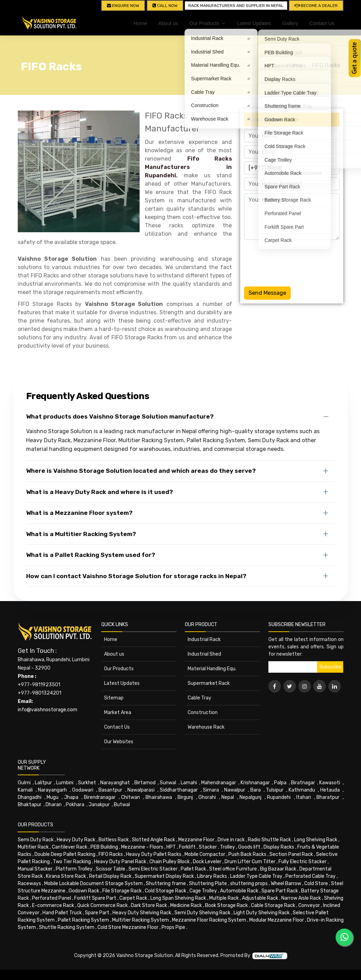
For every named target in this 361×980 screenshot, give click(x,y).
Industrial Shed (204, 654)
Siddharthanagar (179, 790)
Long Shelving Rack (316, 840)
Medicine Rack (186, 905)
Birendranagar (100, 797)
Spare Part (97, 913)
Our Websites (119, 742)
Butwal (122, 805)
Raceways (29, 884)
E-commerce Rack (53, 905)
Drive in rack (231, 840)
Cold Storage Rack (166, 891)
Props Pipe (173, 927)
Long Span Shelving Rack (178, 898)
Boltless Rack (114, 840)
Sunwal (168, 783)
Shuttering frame (166, 884)
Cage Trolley (203, 891)
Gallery (290, 23)
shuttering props (249, 884)
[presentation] (297, 262)
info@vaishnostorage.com (48, 710)
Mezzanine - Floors (142, 847)
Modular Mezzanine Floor (277, 920)
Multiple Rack (224, 898)
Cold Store (316, 884)
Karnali (25, 790)
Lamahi (189, 783)
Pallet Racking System (83, 920)
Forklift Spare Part (95, 898)
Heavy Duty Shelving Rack (142, 913)
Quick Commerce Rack (103, 905)
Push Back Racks (247, 854)
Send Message (267, 293)
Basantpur (110, 790)
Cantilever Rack (70, 847)
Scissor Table (111, 869)
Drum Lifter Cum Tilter (250, 862)
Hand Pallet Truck (62, 913)
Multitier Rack (33, 847)
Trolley (227, 847)
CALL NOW (165, 6)
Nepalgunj (250, 797)
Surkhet (87, 783)
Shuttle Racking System (67, 927)
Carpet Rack (133, 898)
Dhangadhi (30, 797)
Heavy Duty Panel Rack (120, 862)
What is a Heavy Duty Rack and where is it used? (100, 492)
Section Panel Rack (291, 854)
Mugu (53, 797)
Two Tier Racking (72, 862)
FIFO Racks (326, 65)
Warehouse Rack (206, 727)
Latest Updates (254, 23)
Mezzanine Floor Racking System (209, 920)
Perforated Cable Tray (311, 876)
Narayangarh (52, 790)
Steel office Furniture (233, 869)
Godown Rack (84, 891)
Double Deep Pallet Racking (65, 854)
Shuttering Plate (208, 884)
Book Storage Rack (226, 905)
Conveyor (309, 905)
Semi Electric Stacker (153, 869)
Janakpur (99, 805)
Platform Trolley (74, 869)
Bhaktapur (30, 805)
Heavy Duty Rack (76, 840)
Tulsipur (275, 790)
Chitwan (131, 797)
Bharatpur (328, 797)
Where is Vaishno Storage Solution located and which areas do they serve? (141, 471)
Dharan (54, 805)
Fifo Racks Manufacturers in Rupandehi (189, 167)
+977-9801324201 (40, 693)
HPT (171, 847)
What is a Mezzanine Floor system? (79, 513)
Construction (203, 712)
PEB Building (104, 847)
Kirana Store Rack (66, 876)
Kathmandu (302, 790)
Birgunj (185, 797)
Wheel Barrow (286, 884)
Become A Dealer (316, 6)
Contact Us (322, 23)
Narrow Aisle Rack (301, 898)
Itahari (304, 797)
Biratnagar (303, 783)
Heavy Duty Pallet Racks (154, 854)
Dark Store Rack (149, 905)
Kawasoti (330, 783)
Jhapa (71, 797)
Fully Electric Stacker (303, 862)
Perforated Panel (52, 898)
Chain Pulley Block (170, 862)
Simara (211, 790)
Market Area (118, 712)
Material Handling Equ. (212, 669)
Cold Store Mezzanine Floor (128, 927)
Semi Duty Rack (36, 840)
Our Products (119, 669)
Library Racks (212, 876)
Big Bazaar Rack (278, 869)
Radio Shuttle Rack (269, 840)
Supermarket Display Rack (164, 876)
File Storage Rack (122, 891)
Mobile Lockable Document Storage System (93, 884)
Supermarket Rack (209, 683)
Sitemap (114, 698)
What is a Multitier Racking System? (81, 534)
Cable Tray (199, 698)
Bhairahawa (159, 797)
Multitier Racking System (140, 920)
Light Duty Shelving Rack (262, 913)
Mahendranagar (219, 783)
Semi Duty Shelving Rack (202, 913)
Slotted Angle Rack (154, 840)
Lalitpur (43, 783)
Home (140, 23)
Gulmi (24, 783)
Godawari (83, 790)
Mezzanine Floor (196, 840)
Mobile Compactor (205, 854)
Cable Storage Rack (273, 905)
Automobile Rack (239, 891)
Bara (256, 790)
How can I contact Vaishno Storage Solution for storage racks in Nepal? (136, 576)
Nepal (228, 797)
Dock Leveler (207, 862)
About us (168, 23)
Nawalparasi (141, 790)
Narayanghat (115, 783)
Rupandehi (279, 797)
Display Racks (279, 847)
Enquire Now (123, 6)
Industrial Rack (204, 639)
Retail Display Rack (110, 876)
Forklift (187, 847)
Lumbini (65, 783)
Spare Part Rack (280, 891)
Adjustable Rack (260, 898)
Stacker (208, 847)
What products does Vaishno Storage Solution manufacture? (120, 416)
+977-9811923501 (39, 685)
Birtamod (145, 783)
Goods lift (249, 847)
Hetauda (330, 790)
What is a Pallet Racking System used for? (91, 555)
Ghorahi (207, 797)
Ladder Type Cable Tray (256, 876)
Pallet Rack (193, 869)
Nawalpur (235, 790)
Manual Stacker (35, 869)
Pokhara (75, 805)
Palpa (280, 783)
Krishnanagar (255, 783)
